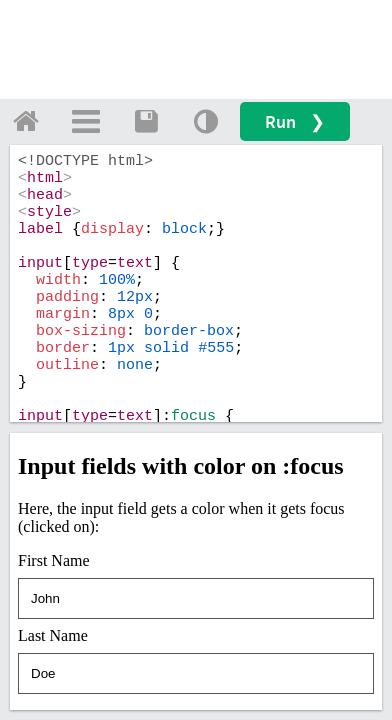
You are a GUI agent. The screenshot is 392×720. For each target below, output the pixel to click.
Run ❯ (295, 121)
